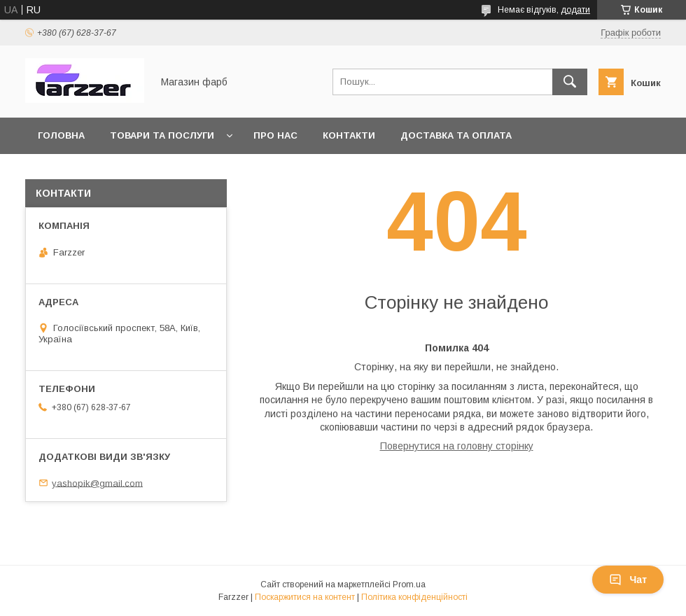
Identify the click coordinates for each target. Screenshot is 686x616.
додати (575, 10)
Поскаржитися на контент (305, 597)
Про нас (275, 135)
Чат (628, 580)
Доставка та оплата (456, 135)
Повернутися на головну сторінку (457, 446)
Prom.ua (409, 584)
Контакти (349, 135)
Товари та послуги (162, 135)
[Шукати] (570, 82)
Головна (61, 135)
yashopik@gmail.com (97, 483)
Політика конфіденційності (414, 597)
